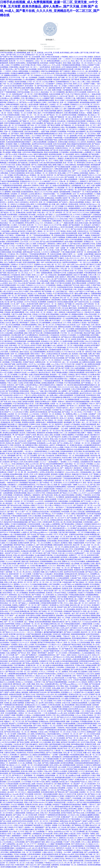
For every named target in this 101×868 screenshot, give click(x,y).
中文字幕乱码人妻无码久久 (80, 94)
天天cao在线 (56, 65)
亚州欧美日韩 (84, 318)
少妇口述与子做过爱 (27, 518)
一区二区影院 (62, 375)
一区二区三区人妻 (39, 115)
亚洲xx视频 (62, 173)
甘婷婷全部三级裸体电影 (48, 618)
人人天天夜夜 (83, 414)
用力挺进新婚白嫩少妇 (41, 460)
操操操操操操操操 (82, 329)
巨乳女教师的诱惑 (83, 277)
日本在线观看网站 (57, 576)
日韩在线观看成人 (75, 653)
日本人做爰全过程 (80, 260)
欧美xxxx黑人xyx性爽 (26, 645)
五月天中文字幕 (15, 78)
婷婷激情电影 (19, 57)
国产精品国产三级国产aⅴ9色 (45, 798)
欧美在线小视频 (47, 229)
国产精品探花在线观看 (77, 75)
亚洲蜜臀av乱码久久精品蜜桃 (21, 289)
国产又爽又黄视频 (25, 426)
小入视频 (50, 117)
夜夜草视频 (16, 192)
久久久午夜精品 (74, 462)
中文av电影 (37, 763)
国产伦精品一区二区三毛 (42, 437)
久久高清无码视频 (12, 638)
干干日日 (67, 514)
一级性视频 (41, 183)
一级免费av (63, 462)
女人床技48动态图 (62, 595)
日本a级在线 (61, 121)
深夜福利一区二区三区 (65, 345)
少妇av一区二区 (41, 61)
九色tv (67, 258)
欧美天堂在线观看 (60, 144)
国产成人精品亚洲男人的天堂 (16, 719)
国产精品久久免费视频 (36, 447)
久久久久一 (44, 462)
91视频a (43, 537)
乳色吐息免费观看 (87, 194)
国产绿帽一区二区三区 (66, 78)
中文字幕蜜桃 (18, 358)
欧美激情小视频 (12, 144)
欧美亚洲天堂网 (33, 304)
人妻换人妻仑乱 (48, 852)
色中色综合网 (48, 834)
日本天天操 (30, 503)
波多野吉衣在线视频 (69, 115)
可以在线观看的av (41, 645)
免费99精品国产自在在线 (43, 217)
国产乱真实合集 (58, 366)
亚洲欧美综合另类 (26, 146)
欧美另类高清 (14, 661)
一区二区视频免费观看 (64, 194)
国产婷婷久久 (26, 449)
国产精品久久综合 (29, 694)
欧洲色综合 (70, 530)
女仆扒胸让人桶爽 (44, 364)
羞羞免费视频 (41, 541)
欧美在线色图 (32, 510)
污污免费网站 (16, 65)
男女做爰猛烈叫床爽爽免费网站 (55, 487)
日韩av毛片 (75, 198)
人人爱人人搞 (17, 798)
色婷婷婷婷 (71, 487)
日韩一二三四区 (78, 107)
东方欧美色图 (80, 125)
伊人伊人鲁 (88, 59)
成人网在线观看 (73, 343)
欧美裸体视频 (12, 215)
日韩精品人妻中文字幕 (64, 84)
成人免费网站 (15, 98)
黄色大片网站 (39, 564)
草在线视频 (71, 132)
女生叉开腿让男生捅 (28, 65)
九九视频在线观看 (41, 318)
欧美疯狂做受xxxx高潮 (88, 80)
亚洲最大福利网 (24, 543)
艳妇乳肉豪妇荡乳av (55, 734)
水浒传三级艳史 (79, 800)
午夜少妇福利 (37, 167)
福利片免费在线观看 (24, 138)
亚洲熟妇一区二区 (41, 88)
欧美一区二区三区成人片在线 (49, 250)
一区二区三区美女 (73, 620)
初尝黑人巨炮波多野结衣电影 (34, 499)
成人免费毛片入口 (7, 447)
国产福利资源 (35, 458)
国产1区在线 (32, 535)
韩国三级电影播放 (27, 134)
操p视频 (13, 206)
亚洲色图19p (54, 605)
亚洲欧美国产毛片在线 (72, 285)
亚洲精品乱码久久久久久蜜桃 (61, 107)
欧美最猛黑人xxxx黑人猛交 (20, 237)
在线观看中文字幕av (54, 426)
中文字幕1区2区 (70, 352)
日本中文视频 (64, 605)
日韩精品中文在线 (83, 146)
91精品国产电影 (8, 177)
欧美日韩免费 (34, 105)
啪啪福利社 (30, 61)
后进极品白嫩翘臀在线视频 (20, 73)
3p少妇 (45, 331)
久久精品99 (56, 543)
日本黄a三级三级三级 (49, 607)
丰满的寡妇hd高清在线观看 (76, 121)
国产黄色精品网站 (68, 524)
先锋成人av (84, 537)
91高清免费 (48, 670)
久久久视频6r (67, 321)
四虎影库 (12, 63)
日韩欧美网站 (14, 67)
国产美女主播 (38, 333)
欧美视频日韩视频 (52, 433)
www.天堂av (55, 364)
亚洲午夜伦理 (53, 767)
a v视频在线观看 (13, 221)
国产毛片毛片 (9, 260)
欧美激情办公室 (18, 377)
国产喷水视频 (83, 100)
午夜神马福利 (58, 190)
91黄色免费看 (73, 557)
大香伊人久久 (40, 84)
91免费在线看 (84, 466)
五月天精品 (17, 156)
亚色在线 (9, 555)
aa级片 (96, 522)
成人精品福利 (8, 503)
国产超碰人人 (50, 215)
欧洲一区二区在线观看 (32, 57)
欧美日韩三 (39, 794)
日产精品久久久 (8, 489)
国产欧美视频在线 (90, 647)
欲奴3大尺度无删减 (81, 275)
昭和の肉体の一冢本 (38, 354)
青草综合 (68, 474)
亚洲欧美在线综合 (76, 445)
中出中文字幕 (90, 543)
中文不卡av (33, 364)
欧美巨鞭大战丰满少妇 (54, 262)
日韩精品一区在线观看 (62, 389)
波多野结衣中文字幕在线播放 (83, 499)
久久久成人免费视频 (19, 219)
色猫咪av (60, 285)
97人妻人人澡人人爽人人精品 (80, 82)
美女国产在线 (48, 466)
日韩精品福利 (67, 582)
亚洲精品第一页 (32, 769)
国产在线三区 (12, 127)
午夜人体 (3, 551)
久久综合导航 (15, 183)
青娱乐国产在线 (83, 516)
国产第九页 (22, 653)
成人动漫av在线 (28, 798)
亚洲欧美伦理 (60, 267)
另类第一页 (75, 150)
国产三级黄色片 (65, 71)
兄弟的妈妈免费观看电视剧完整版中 (19, 142)
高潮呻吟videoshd (40, 264)
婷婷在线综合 (44, 445)
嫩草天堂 (16, 323)
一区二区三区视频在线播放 (38, 316)
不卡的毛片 (12, 811)
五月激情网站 (64, 152)
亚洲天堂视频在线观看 (12, 123)
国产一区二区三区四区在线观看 (66, 591)
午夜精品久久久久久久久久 (44, 75)
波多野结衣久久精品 (89, 775)
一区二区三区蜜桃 (68, 329)
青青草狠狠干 (24, 323)
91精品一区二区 (26, 115)
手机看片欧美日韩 (50, 526)
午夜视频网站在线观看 (56, 393)
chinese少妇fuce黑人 (31, 159)
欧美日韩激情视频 (53, 314)
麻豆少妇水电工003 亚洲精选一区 (28, 736)
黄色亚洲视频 (52, 748)
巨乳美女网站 (92, 541)
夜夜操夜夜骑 (79, 726)
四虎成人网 (10, 443)
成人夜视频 (75, 564)
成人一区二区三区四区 (32, 377)
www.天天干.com (84, 493)
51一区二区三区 (6, 775)
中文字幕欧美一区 (93, 848)
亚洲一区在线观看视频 (9, 713)
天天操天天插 (86, 576)
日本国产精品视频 (17, 136)
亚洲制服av (21, 387)
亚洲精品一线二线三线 (38, 175)
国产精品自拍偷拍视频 (14, 80)
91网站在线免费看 (39, 289)
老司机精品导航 (16, 697)
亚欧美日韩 (68, 545)
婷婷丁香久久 (54, 838)
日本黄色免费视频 (69, 724)
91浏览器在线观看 (80, 707)
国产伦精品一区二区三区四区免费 (25, 815)
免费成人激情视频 (22, 692)
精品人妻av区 (23, 316)
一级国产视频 (45, 132)
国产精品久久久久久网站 (69, 493)
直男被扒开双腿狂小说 (46, 778)
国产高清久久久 (95, 181)
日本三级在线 (87, 798)
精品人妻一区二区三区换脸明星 (16, 125)
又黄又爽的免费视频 (41, 94)
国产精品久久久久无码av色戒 (58, 219)
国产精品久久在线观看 (72, 632)
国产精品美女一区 (92, 599)
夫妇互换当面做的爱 (32, 132)
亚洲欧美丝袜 (21, 213)
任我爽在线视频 (6, 252)
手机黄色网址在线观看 (39, 393)
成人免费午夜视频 (32, 618)
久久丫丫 (32, 273)
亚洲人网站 (41, 497)
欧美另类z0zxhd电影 (62, 663)
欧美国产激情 (32, 213)
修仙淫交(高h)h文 (89, 246)
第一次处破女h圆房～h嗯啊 (68, 485)
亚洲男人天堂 (67, 437)
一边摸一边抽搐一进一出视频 (65, 248)
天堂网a (13, 487)
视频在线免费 (69, 223)
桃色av (56, 823)
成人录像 (52, 204)
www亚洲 (19, 476)
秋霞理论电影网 (28, 84)
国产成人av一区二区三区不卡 (37, 387)
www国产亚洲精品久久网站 (37, 102)
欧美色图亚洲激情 (48, 792)
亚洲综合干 (59, 360)
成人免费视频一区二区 (40, 179)
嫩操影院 (70, 275)
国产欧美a (23, 102)
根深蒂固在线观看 (55, 154)
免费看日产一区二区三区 (78, 555)
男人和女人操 (58, 522)
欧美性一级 (28, 281)
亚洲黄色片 (70, 281)
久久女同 (15, 412)
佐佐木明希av (37, 358)
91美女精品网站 (71, 100)
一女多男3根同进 (44, 67)
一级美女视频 (34, 343)
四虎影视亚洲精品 (41, 451)
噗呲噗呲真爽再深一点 (57, 318)
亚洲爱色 (15, 645)
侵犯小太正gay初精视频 (54, 842)
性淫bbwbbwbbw (39, 802)
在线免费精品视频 (76, 152)
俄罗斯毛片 (59, 424)
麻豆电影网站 (43, 159)
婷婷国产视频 (67, 300)
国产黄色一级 (12, 512)
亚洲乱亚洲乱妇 (16, 726)
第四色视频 (28, 140)
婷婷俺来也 (88, 321)
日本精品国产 (42, 244)
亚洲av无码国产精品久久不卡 (62, 680)
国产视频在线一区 (61, 117)
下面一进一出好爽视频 (29, 78)
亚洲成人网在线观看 (23, 165)
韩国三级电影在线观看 (76, 279)
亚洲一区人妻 (45, 227)
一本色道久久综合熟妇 (23, 514)
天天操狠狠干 (50, 84)
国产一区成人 (21, 304)
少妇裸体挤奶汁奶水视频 (27, 215)
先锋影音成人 (22, 537)
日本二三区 (64, 433)
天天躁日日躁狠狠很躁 (17, 173)
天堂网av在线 (80, 665)
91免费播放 (59, 761)
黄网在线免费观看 (54, 61)
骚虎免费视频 (51, 800)
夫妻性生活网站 (10, 753)
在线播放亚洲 (78, 90)
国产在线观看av (75, 391)
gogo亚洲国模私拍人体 (64, 215)
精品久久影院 (85, 285)
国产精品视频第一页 (76, 225)
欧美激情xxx (77, 323)
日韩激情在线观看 (14, 115)
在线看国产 (93, 414)
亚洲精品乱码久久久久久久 (30, 181)
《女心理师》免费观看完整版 (70, 429)
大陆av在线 (48, 771)
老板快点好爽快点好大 (43, 402)
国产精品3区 (89, 183)
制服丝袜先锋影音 (58, 622)
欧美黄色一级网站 (35, 420)
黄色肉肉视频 (5, 570)
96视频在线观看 (91, 665)
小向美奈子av (21, 796)
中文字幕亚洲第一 (85, 67)
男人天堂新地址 (22, 254)
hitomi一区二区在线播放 (67, 609)
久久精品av (28, 715)
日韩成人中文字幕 (29, 156)
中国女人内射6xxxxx (44, 65)
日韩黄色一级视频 (51, 825)
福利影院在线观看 (19, 406)
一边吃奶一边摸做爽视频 (68, 331)
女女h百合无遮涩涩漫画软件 (14, 86)
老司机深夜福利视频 (25, 597)
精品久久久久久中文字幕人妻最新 (81, 57)
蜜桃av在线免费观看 (36, 171)
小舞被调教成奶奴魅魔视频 (26, 150)
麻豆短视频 (48, 171)
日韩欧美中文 (31, 248)
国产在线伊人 (64, 202)
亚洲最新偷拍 (16, 420)
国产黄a (58, 368)
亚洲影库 (54, 491)
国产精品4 (61, 175)
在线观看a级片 (25, 221)
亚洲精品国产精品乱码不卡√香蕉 (80, 597)
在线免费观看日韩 (49, 578)
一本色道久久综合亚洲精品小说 (43, 109)
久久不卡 (61, 399)
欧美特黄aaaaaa (60, 832)
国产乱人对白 (46, 570)
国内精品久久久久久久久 (30, 780)
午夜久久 (72, 219)
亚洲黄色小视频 (67, 543)
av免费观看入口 (89, 152)
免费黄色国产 (91, 491)
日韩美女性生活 (83, 231)
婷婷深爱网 (5, 267)
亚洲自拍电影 (24, 391)
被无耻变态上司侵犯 (25, 231)
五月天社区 (24, 242)
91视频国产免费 (48, 98)
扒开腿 (79, 352)
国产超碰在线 (23, 163)
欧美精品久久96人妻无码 (78, 142)
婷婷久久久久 (78, 84)
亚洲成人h (86, 578)
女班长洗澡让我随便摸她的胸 (33, 152)
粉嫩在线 (23, 298)
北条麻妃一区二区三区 (33, 431)
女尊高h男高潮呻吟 (13, 242)
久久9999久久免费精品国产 (83, 215)
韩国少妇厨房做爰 (53, 57)
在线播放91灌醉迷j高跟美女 (59, 200)
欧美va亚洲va (54, 765)
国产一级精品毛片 (67, 468)
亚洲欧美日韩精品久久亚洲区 (54, 796)
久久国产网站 (23, 375)
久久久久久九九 (84, 485)
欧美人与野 (57, 329)
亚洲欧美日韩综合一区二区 (65, 148)
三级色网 (82, 179)
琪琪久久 (39, 327)
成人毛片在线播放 (92, 832)
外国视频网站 (81, 219)
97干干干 (34, 844)
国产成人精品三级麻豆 (27, 491)
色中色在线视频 (31, 69)
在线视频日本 (52, 142)
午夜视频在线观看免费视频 (71, 65)
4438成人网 (86, 171)
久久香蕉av (92, 416)
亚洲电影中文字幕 (60, 273)
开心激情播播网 (45, 323)
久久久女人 (25, 584)
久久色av (12, 246)
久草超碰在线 (16, 275)
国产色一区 (15, 520)
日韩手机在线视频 (23, 92)
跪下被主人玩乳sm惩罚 (61, 628)
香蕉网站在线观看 (28, 422)
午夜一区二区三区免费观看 (12, 84)
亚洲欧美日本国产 (17, 478)
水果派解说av (12, 485)
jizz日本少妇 (35, 464)
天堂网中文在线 (35, 424)
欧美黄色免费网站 (53, 256)
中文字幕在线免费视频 (72, 383)
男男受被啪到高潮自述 (27, 348)
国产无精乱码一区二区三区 (83, 505)
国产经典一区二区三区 (90, 69)
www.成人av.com (45, 129)
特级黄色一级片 (70, 613)
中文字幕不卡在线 (39, 782)
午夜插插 (21, 790)
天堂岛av (85, 65)
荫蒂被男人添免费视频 (58, 132)
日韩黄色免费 (47, 522)
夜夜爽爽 (78, 657)
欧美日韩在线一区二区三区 (17, 738)
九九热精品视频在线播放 (39, 584)
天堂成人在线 (43, 732)
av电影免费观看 (49, 480)
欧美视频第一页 (46, 298)
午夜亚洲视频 (63, 709)
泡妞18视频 (83, 354)
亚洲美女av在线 (6, 834)
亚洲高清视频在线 (49, 686)
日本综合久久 (8, 217)
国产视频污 (14, 267)
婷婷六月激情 (26, 275)
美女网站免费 (16, 335)
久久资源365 (79, 838)
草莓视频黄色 (18, 281)
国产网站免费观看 (11, 129)
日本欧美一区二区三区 (71, 734)
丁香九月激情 (29, 746)
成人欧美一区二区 (78, 480)
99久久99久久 (35, 92)
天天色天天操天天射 (52, 156)
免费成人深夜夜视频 (81, 173)
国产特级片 (15, 134)
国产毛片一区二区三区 (17, 100)
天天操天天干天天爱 (53, 817)
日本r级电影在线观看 (41, 765)
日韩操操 (8, 312)
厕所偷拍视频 (95, 410)
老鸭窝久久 (94, 447)
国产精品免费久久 (20, 200)
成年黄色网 (35, 742)
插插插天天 (84, 181)
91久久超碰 (22, 129)
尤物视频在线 (82, 115)
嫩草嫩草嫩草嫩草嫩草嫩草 (85, 188)
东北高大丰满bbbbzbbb (15, 397)
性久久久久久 (75, 258)
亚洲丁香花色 (81, 358)
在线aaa (15, 402)
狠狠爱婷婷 (57, 589)
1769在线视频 (77, 798)
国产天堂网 (66, 368)
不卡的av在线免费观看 (25, 487)
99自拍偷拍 (86, 616)
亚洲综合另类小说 (44, 69)
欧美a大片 (64, 418)
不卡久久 (42, 672)
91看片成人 (24, 105)
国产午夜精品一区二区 (61, 136)
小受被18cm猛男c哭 (75, 86)
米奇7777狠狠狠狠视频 (8, 92)
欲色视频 (57, 435)
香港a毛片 (58, 310)
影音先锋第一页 (31, 86)
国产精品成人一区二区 (52, 547)
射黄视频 (96, 321)
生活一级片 (67, 264)
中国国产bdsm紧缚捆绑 (65, 850)
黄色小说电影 (90, 96)
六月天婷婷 (22, 225)
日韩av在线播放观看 (50, 306)
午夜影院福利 (27, 269)
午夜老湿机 (93, 607)
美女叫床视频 (62, 597)
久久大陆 (98, 163)
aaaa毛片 (36, 269)
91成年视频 (64, 314)
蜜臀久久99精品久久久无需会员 (20, 190)
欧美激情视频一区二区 (39, 630)
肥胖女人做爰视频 (43, 707)
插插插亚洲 (41, 433)
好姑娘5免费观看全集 (92, 535)
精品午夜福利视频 (86, 690)
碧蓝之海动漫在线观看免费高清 (81, 156)
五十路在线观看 (69, 154)
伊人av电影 (14, 107)
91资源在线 (53, 788)
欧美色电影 (45, 63)
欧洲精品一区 (60, 414)
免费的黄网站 (57, 221)
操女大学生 (13, 283)
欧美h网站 (69, 431)
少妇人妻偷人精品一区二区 (61, 339)
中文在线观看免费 (40, 699)
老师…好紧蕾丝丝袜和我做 (74, 535)
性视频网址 (41, 775)
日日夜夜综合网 (80, 395)
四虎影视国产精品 (51, 140)
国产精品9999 (56, 437)
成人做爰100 (57, 661)
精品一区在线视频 (72, 686)
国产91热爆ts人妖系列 (81, 526)
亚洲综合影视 (73, 204)
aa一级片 (98, 291)
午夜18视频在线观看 (39, 190)
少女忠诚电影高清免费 (48, 728)
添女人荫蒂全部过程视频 (66, 715)
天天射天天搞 (5, 420)
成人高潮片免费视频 (17, 703)
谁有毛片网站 (44, 744)
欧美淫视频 (32, 219)
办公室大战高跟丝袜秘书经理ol (86, 366)
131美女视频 (53, 532)
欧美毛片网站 (67, 458)
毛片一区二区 (86, 258)
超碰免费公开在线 (76, 136)
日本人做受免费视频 (78, 368)
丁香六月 (27, 395)
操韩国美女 (52, 244)
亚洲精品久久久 (13, 102)
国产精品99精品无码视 (45, 86)
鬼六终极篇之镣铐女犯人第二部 (52, 624)
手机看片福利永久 (63, 408)
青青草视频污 (95, 171)
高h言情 (69, 377)
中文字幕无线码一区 (74, 626)
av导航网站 (64, 57)
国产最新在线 (49, 123)
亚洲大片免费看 (53, 539)
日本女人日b (21, 690)
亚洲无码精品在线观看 (22, 701)
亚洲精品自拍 (44, 721)
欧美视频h (6, 362)
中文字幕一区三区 (94, 159)
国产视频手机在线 (11, 528)
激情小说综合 (24, 352)
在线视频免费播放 (92, 595)
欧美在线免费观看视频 (43, 622)
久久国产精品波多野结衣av (81, 397)
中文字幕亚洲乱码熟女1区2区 (63, 294)
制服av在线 (12, 730)
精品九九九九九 (42, 676)
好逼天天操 (66, 703)
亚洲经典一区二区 (36, 429)
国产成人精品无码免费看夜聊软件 (52, 242)
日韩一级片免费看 (28, 318)
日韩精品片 (79, 524)
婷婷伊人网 (92, 248)
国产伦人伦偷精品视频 (39, 165)
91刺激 (97, 250)
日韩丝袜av (27, 505)
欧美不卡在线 (34, 408)
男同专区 (49, 628)
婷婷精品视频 (92, 252)
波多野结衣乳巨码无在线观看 (42, 144)
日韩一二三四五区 (65, 59)
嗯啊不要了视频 (32, 129)
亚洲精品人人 (74, 181)
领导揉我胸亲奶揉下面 (17, 628)
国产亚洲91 (77, 422)
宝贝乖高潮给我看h (61, 75)
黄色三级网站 (5, 524)
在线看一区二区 (56, 404)
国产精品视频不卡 (74, 773)
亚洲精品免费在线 (9, 138)
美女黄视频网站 (13, 121)
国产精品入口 (6, 329)
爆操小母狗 (28, 333)
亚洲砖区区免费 (91, 744)
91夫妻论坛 (88, 765)
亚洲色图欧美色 (42, 838)
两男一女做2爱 (94, 769)
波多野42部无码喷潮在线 (67, 140)
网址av (7, 107)
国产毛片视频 (20, 69)
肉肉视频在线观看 (84, 165)
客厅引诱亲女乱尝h (78, 844)
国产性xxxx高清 (12, 154)
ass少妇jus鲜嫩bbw (49, 82)
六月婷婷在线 (14, 352)
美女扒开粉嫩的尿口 (33, 607)
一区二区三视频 (19, 503)
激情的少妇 (84, 267)
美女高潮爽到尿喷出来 (19, 510)
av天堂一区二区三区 (34, 82)
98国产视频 (30, 578)
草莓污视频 (96, 418)
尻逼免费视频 (78, 321)
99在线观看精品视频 (77, 755)
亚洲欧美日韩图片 (37, 526)
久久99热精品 (21, 204)
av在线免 (87, 345)
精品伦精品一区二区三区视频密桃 (53, 92)
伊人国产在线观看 (66, 759)
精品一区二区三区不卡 (70, 129)
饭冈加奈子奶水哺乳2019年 (70, 742)
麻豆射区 (34, 233)
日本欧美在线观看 (34, 524)
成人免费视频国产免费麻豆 (22, 179)
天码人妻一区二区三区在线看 (71, 269)
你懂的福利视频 (41, 356)
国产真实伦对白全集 (50, 327)
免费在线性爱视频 (62, 210)
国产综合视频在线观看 (63, 167)
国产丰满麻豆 (59, 258)
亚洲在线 (9, 269)
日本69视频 (76, 327)
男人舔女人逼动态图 (35, 466)
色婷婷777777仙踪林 (34, 441)
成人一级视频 (29, 622)
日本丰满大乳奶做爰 (94, 514)
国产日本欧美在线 (61, 279)
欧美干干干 (26, 856)
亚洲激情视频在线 (63, 82)
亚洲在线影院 (87, 418)
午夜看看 (32, 497)
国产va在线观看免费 (92, 852)
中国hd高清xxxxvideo (25, 154)
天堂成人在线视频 (20, 854)
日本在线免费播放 (77, 240)
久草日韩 (21, 339)
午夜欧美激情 (20, 865)
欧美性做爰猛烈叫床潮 (50, 854)
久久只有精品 (37, 136)
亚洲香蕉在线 (53, 331)
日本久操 (42, 163)
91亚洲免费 (63, 846)
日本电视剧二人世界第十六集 (65, 98)
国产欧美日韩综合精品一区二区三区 (17, 732)
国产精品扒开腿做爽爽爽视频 (89, 497)
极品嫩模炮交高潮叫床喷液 (16, 59)
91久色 (44, 73)
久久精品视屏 (9, 171)
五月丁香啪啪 (94, 474)
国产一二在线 (20, 655)
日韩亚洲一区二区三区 (12, 780)
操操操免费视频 (32, 366)
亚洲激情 (97, 476)
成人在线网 (62, 767)
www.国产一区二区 (26, 75)
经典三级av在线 (83, 591)
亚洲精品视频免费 (48, 383)
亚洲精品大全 (89, 242)
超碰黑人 (81, 809)
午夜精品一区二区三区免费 (23, 113)
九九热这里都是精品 (80, 161)
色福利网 (11, 589)
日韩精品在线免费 (53, 493)
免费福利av (28, 495)
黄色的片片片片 (31, 730)
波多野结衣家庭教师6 (70, 262)
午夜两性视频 (58, 138)
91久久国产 (24, 439)
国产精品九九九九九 (64, 717)
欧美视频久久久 (67, 692)
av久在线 (23, 416)
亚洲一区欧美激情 (75, 589)
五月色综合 (38, 686)
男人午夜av (49, 505)
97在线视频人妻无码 (82, 435)
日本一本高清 (30, 312)
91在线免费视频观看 (71, 138)
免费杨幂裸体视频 (93, 562)
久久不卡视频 (83, 684)
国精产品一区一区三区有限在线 (57, 829)
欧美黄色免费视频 (67, 763)
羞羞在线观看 (23, 424)
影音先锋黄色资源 (55, 478)
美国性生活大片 (81, 206)
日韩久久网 (92, 275)
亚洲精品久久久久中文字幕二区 (82, 105)
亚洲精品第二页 (13, 167)
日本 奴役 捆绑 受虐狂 (70, 308)
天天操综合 (12, 254)
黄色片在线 (54, 640)
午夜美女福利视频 (50, 111)
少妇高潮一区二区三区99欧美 (18, 414)
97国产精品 (53, 599)
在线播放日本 (52, 302)
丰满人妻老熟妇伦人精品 (56, 127)
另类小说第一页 (92, 458)
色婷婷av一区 (94, 173)
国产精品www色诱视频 (36, 719)
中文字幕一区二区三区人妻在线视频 (20, 580)
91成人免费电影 (12, 653)
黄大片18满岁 (60, 100)
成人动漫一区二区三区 (92, 545)
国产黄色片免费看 (54, 125)
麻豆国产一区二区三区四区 (58, 653)
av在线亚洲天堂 (57, 323)
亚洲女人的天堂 (6, 323)
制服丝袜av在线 (15, 287)
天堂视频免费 (67, 90)
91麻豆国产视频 (37, 670)
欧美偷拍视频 (63, 491)
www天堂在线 (34, 414)
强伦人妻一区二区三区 (46, 325)
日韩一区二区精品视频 (40, 281)
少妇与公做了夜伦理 (67, 96)
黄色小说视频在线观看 (47, 489)
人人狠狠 (3, 564)
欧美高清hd (53, 316)
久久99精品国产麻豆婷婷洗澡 (13, 277)
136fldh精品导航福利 (41, 530)
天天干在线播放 (58, 514)
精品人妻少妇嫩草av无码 (84, 387)
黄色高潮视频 (59, 574)
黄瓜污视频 (67, 63)
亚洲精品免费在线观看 (93, 210)
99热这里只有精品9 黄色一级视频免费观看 (65, 208)
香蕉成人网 (19, 530)
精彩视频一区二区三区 (27, 360)
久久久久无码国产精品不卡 (20, 250)
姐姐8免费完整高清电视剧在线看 (47, 846)
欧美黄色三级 (66, 354)
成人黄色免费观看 (92, 71)
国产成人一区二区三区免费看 (27, 456)
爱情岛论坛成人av (44, 819)
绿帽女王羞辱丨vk (63, 244)
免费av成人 (96, 773)
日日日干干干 (36, 73)
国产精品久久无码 (17, 462)
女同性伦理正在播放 (79, 618)
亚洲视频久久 (41, 539)
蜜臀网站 (6, 308)
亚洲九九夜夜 (56, 129)
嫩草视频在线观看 (39, 636)
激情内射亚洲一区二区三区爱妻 (20, 574)
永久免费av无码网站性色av (71, 699)
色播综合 (96, 113)
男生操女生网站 (69, 221)
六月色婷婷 (28, 530)
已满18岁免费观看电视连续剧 (87, 724)
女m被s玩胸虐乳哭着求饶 (44, 555)
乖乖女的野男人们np (32, 223)
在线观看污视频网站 (49, 597)
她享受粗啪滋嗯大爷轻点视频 (33, 613)
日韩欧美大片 (55, 119)
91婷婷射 (10, 499)
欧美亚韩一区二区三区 (64, 213)
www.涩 (12, 248)
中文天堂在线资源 (12, 146)
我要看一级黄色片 (58, 402)
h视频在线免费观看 (17, 431)
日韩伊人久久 (5, 510)
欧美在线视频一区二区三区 (55, 775)
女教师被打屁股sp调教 (93, 568)
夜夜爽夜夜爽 (83, 308)
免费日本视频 (57, 90)
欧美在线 (66, 310)
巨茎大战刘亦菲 (22, 208)
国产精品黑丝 (25, 240)
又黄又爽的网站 (19, 665)
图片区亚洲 (10, 599)
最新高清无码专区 (37, 90)
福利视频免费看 (65, 192)
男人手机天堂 (27, 246)
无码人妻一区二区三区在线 (69, 298)
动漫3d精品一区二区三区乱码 (83, 63)
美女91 (72, 408)
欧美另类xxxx (55, 227)
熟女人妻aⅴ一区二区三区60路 (82, 61)
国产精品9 (27, 358)
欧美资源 (64, 557)
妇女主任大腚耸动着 (93, 341)
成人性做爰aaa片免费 (73, 775)
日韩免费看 (6, 314)
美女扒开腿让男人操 (42, 518)
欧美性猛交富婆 (66, 256)
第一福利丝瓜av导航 (89, 352)
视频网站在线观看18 (12, 75)
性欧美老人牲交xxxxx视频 (54, 447)
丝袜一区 (73, 516)
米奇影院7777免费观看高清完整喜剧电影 (52, 730)
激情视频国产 (40, 827)
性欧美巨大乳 (90, 312)
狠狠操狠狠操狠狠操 (19, 480)
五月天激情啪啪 (6, 159)
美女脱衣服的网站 (89, 451)
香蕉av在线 (54, 439)
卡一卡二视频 (83, 836)
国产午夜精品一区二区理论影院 (75, 190)
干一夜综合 (7, 96)
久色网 (94, 237)
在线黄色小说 (78, 431)
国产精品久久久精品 (94, 264)
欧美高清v (11, 385)
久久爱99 (77, 410)
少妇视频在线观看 (55, 350)
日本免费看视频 (75, 501)
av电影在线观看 (16, 663)
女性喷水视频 (28, 383)
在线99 (13, 204)
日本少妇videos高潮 (11, 348)
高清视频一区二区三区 (90, 657)
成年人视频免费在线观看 (72, 109)
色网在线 (62, 312)
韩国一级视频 (57, 724)
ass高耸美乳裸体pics (32, 385)
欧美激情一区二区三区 (32, 624)
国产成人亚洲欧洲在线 (66, 599)
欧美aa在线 (51, 73)
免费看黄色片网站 (32, 445)
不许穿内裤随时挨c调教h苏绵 (53, 113)
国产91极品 (31, 416)
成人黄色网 (67, 659)
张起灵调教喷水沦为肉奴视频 (25, 838)
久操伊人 (33, 507)
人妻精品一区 (37, 206)
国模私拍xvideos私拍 (67, 838)
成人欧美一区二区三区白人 (10, 90)
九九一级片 (86, 186)
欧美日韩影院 (20, 618)
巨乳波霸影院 (54, 746)
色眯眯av (44, 647)
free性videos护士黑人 (36, 709)
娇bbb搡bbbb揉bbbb (39, 748)
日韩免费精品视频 (7, 568)
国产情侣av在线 (9, 707)
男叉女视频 (73, 672)
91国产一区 (27, 119)
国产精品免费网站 (54, 692)
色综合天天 (12, 208)
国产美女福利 (12, 597)
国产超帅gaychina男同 (45, 535)
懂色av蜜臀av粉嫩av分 (56, 165)
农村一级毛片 (77, 676)
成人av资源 (72, 117)
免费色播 (81, 210)
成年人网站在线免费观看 (69, 179)
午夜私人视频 (58, 161)
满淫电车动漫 (60, 549)
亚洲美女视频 (63, 142)
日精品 (19, 343)
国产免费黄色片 (32, 655)
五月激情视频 (44, 640)
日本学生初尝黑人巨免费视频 (38, 200)
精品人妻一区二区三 (55, 264)
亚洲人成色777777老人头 (84, 111)
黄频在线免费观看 (34, 792)
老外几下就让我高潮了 (78, 541)
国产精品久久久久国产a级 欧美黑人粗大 (20, 117)
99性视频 (78, 69)
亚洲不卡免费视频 (59, 237)
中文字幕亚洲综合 (7, 341)
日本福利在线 (32, 778)
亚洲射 (85, 468)
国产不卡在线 (86, 501)
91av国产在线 (64, 823)
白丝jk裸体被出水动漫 (82, 449)
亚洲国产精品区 (29, 362)
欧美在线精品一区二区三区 (37, 711)
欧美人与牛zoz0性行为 (67, 134)
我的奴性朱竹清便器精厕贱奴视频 (78, 402)
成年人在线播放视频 (27, 657)
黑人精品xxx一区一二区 (86, 250)
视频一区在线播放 (72, 267)
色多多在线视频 (21, 82)
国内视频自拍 (57, 757)
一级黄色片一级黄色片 (9, 790)
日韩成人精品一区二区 (93, 711)
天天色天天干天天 (38, 667)
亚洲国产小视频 (89, 84)
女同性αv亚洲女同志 (39, 395)
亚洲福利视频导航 (33, 63)
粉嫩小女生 (87, 753)
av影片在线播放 (10, 379)
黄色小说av (40, 684)
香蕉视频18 (39, 632)
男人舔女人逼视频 (45, 366)
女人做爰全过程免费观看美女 (60, 186)
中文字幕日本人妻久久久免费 (26, 244)
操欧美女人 (53, 159)
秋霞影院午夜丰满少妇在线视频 (53, 358)
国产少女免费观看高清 (30, 335)
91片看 (20, 148)
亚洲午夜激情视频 (29, 262)
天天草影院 (7, 111)
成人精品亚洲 (37, 836)
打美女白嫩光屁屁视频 (42, 601)
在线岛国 (79, 246)
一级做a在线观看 (54, 233)
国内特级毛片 (86, 761)
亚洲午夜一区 (52, 175)
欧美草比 (14, 408)
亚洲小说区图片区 (53, 418)
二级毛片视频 (92, 206)
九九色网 (91, 375)
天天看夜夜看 (46, 724)
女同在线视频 (52, 541)
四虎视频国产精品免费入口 (29, 483)
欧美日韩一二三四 (41, 713)
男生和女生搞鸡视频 (54, 510)
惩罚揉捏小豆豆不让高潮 (88, 343)
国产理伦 (3, 499)
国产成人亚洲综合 (33, 169)
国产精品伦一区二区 (54, 115)
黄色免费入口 (27, 260)
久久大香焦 (90, 140)
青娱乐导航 (27, 314)
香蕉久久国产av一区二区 (45, 360)
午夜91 (67, 240)
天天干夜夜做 (61, 231)
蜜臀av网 (18, 260)
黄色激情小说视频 (57, 474)
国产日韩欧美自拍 (77, 670)
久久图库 (14, 225)
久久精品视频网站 (29, 80)
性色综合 (42, 256)
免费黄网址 (55, 865)
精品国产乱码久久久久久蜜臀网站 (88, 609)
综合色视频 (81, 140)
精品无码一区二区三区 (77, 491)
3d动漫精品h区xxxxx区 (23, 848)
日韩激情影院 (47, 221)
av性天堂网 (4, 352)
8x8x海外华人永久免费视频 (87, 439)
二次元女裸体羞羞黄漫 (34, 331)
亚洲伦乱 (34, 788)
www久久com (66, 61)
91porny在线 (88, 271)
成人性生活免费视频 (94, 132)
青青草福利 (81, 163)
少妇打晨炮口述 (53, 102)
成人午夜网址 (34, 96)
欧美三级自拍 (44, 439)
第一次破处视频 (29, 599)
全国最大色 (76, 167)
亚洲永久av (49, 657)
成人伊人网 (21, 730)
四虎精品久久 (83, 127)
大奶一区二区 (12, 296)
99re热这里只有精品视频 (67, 439)
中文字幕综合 (29, 370)
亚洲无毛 (27, 667)
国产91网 (14, 441)
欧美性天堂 (21, 676)
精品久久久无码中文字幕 (36, 493)
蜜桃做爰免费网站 (88, 429)
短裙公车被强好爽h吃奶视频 (29, 256)
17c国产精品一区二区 (93, 368)
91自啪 (19, 246)
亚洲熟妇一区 (20, 177)
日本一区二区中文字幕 (54, 582)
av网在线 (14, 231)
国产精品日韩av (8, 69)
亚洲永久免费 (72, 231)
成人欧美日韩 (92, 586)
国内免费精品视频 (78, 744)
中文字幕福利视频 (60, 348)
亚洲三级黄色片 (61, 277)
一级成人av (72, 291)
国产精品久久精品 (92, 572)
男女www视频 (68, 861)
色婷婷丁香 (67, 198)
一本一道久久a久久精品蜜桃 (89, 262)
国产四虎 (54, 867)
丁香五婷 (54, 553)
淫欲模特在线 (66, 80)
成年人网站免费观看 (72, 856)
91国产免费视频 (43, 121)
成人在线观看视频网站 (46, 188)
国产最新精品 (12, 339)
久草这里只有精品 (85, 200)
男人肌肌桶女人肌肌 (88, 564)
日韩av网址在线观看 (53, 580)
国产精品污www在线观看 (16, 331)
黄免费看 (58, 198)
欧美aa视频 (69, 242)
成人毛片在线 (87, 377)
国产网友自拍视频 (47, 258)
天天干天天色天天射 (8, 165)
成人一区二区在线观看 (70, 362)
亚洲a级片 (88, 225)
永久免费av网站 (11, 368)
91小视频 (76, 460)
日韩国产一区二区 (14, 472)
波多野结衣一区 (67, 784)
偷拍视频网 (62, 275)
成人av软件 (64, 156)
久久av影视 (10, 838)
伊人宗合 (96, 645)
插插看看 (35, 661)
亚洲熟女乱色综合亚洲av (52, 246)
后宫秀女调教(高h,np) (21, 175)
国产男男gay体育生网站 (70, 466)
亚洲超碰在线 (6, 422)
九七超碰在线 (39, 503)
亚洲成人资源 (8, 88)
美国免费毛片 (12, 316)
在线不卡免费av (23, 867)
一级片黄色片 (59, 507)
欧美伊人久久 (95, 146)
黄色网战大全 (69, 111)
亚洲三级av (52, 356)
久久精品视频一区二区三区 (64, 188)
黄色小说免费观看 (82, 503)
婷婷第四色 (33, 389)
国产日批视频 (49, 310)
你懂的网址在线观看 (82, 584)
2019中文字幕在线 (31, 302)
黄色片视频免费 (92, 618)
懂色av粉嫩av (88, 408)
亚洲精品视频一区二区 (24, 235)
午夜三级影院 (90, 441)
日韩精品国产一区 (78, 192)
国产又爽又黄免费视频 (11, 188)
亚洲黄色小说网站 (91, 478)
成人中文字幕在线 (24, 595)
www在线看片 (85, 399)
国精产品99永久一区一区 (48, 304)
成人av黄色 (35, 640)
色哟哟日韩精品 (65, 564)
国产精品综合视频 (9, 150)
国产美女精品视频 (55, 412)
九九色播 (91, 703)
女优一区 (76, 194)
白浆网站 (15, 109)
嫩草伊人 (61, 111)
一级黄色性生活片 (47, 169)
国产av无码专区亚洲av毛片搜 (78, 607)
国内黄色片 (78, 468)
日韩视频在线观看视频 (71, 757)
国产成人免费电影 (9, 526)
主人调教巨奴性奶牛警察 (42, 260)
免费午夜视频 (23, 408)
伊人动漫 (48, 90)
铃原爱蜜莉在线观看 (24, 761)
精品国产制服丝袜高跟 (47, 148)
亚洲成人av (83, 159)
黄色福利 (24, 194)
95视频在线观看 (8, 856)
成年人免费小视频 (48, 283)
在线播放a (38, 578)
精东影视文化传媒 (48, 761)
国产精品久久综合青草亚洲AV (58, 630)
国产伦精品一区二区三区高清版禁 (51, 611)
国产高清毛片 (6, 757)
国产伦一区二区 (39, 582)
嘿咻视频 (34, 732)
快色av (59, 786)
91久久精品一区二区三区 (61, 568)
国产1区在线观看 (29, 356)
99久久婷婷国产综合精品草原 (18, 728)
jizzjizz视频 (82, 688)
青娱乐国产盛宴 (89, 333)
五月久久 (34, 121)
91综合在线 (91, 98)
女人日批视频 (95, 302)
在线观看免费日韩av (86, 138)
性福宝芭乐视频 (49, 194)
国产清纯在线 (39, 267)
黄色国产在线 (62, 607)
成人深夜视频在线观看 (68, 765)
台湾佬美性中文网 (94, 283)
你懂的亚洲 (10, 470)
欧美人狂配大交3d (72, 356)
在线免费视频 (19, 333)
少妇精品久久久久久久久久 (20, 643)
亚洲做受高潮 (54, 179)
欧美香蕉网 (28, 198)
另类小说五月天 (31, 865)
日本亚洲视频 (31, 59)
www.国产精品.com (67, 584)
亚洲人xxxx (36, 275)
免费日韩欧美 (81, 98)
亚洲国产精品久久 (82, 148)
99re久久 (3, 597)
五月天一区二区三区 (48, 240)
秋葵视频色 (41, 248)
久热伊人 (28, 136)
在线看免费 (82, 728)
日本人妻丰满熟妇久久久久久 (31, 98)
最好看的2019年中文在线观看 (47, 59)
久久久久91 (52, 566)
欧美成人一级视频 (86, 113)
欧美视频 (37, 383)
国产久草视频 (85, 167)
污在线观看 (68, 161)
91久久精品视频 (78, 59)
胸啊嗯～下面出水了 (64, 636)
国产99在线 (57, 670)
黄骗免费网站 (16, 771)
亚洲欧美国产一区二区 (92, 90)
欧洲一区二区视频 (55, 676)
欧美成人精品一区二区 (48, 786)
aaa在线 (47, 119)
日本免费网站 (41, 840)
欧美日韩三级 (90, 177)
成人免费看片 (63, 391)
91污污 (81, 771)
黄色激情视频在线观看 (88, 102)
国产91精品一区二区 (75, 306)
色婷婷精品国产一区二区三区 (23, 94)
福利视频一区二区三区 (14, 572)
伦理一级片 (75, 420)
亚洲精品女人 (92, 121)
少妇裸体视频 (76, 296)
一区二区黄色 (79, 96)
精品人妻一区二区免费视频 (35, 832)
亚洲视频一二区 (79, 711)
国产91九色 (65, 94)
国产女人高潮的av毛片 (65, 443)
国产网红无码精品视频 (63, 296)
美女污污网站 (24, 412)
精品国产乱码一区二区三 (28, 67)
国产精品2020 (66, 337)
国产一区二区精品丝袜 (49, 275)
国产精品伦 (96, 156)
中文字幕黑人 (10, 235)
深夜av (54, 570)
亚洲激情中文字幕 (46, 661)
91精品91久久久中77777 (76, 441)
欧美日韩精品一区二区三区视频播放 (75, 404)
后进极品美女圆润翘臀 (75, 273)
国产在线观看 (91, 613)
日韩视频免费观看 (7, 294)
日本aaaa (20, 198)
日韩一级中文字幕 (67, 119)
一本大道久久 (29, 451)
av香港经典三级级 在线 (21, 562)
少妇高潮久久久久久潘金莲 (78, 682)
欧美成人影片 (64, 782)
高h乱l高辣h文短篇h (82, 223)
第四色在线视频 (63, 541)
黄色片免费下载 (84, 233)
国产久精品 (38, 726)
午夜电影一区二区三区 (82, 443)
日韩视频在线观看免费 (52, 333)
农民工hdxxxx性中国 (78, 264)
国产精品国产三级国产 (66, 780)
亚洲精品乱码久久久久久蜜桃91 (36, 705)
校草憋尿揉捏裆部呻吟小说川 (90, 661)
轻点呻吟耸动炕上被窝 (73, 175)
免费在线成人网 (65, 821)
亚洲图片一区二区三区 (55, 711)
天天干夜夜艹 (25, 90)
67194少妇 (26, 640)
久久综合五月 (82, 73)
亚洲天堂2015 (52, 840)
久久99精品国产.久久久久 (49, 181)
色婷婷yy (18, 856)
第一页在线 (8, 113)
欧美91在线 (30, 173)
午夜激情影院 (20, 578)
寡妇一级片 (41, 262)
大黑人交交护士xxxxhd (10, 291)
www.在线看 (89, 640)
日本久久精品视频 (7, 333)
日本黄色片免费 (10, 626)
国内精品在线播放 (14, 551)
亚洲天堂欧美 (56, 67)
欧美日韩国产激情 (54, 811)
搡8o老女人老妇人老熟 (35, 399)
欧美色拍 (27, 321)
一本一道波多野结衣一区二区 (55, 719)
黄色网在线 (91, 142)
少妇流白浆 (41, 215)
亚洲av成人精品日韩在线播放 (66, 73)
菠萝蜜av (17, 584)
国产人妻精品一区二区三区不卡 (44, 231)
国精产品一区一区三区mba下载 (32, 279)
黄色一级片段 (88, 483)
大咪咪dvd (14, 264)
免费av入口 (59, 109)
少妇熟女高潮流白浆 (53, 354)
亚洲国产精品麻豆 (56, 63)
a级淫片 (52, 445)
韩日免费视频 (17, 252)
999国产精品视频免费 (89, 424)
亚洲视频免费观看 (81, 530)
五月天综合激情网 (14, 782)
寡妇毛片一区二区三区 (85, 117)
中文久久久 (16, 306)
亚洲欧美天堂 (70, 796)
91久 (42, 223)
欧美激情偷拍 (56, 512)
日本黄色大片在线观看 (68, 335)
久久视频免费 (7, 300)
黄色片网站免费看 (51, 391)
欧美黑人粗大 (28, 217)
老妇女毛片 (91, 707)
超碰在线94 (27, 186)
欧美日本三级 (82, 794)
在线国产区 (80, 364)
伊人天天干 (12, 399)
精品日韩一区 (78, 545)
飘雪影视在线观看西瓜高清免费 (62, 69)
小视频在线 (73, 379)
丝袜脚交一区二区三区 (87, 792)
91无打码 (79, 408)
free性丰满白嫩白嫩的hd (89, 208)
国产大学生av (77, 377)
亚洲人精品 (64, 183)
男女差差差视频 (55, 813)
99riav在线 (22, 283)
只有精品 (11, 82)
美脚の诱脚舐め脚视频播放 (24, 751)
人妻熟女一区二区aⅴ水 (26, 713)
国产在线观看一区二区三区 (74, 177)
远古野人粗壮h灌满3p (17, 620)
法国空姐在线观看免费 (69, 233)
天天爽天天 (38, 757)
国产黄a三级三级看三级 (14, 140)
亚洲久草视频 (82, 339)
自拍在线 (31, 161)
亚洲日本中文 (92, 92)
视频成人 (61, 159)
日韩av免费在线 (71, 165)
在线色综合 (55, 260)
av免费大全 (25, 532)
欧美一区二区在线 (77, 271)
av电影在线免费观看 (16, 647)
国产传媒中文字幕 (7, 57)
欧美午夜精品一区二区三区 (14, 321)
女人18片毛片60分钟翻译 (61, 217)
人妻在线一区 (59, 751)
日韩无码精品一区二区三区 (40, 576)
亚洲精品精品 (50, 198)
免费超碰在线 (70, 366)
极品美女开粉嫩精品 (59, 626)
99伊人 (45, 441)
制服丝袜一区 (62, 385)
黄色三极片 (38, 113)
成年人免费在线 (62, 204)
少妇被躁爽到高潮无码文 (92, 445)
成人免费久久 (8, 507)
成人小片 (34, 759)
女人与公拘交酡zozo (7, 842)
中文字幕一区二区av (77, 640)
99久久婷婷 (21, 285)
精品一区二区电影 (61, 86)
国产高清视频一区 (48, 291)
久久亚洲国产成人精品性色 (44, 370)
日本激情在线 (34, 163)
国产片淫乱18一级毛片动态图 (39, 107)
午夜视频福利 (19, 549)
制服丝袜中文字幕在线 (80, 474)
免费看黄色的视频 (86, 298)
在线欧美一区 (37, 246)
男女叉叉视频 (28, 453)
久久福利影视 (69, 206)
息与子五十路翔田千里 (31, 227)
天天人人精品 (69, 603)
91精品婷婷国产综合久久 (75, 312)
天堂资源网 (8, 501)
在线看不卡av (80, 221)
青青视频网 (12, 456)
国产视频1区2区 (68, 649)
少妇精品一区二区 (56, 105)
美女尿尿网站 (45, 271)
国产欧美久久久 (72, 406)
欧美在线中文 (5, 663)
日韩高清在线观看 (18, 111)
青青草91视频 (12, 387)
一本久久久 (30, 632)
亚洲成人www (38, 146)
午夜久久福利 (12, 383)
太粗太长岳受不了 (44, 626)
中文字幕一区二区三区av (13, 119)
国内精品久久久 (84, 574)
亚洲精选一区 (6, 134)
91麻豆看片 (5, 287)
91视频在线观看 (79, 543)
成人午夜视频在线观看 (18, 535)
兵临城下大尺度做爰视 (72, 424)
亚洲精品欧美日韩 (71, 574)
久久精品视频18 (35, 71)
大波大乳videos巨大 (85, 655)
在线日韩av (80, 304)
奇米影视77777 (75, 576)
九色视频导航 (72, 593)
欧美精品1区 (5, 183)
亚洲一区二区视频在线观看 (70, 102)
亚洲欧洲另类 (5, 771)
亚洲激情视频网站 (47, 562)
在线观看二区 (16, 194)
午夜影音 (53, 121)
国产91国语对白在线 (82, 302)
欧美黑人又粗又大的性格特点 (19, 202)
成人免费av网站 (52, 395)
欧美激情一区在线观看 (81, 437)
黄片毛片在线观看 (33, 298)
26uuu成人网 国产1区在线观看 (23, 794)
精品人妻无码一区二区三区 (29, 271)
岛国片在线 (73, 210)
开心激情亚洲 (78, 489)
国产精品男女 (16, 846)
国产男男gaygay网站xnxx (28, 188)
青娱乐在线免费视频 (51, 152)
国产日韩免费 (11, 350)
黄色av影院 (30, 204)
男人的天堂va (28, 572)
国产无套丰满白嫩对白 (30, 744)
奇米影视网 (65, 512)
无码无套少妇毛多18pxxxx (34, 196)
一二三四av (36, 449)
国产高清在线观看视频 (17, 773)
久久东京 (16, 566)
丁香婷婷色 (87, 495)
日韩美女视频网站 (68, 435)
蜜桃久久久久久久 (78, 71)
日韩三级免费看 (38, 123)
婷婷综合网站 (93, 528)
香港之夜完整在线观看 (41, 638)
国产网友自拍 (83, 123)
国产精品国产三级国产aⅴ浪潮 (23, 310)
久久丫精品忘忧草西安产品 (44, 751)
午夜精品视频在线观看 (19, 516)
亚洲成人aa (44, 269)
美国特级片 (32, 707)
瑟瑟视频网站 (26, 306)
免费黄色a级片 (41, 422)
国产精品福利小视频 (30, 148)
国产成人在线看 (6, 821)
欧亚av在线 (79, 119)
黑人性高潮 (68, 522)
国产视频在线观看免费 (14, 640)
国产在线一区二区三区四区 (37, 125)
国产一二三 (77, 171)
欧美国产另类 (83, 827)
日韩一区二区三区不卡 (58, 518)
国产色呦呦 (36, 138)
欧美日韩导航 (87, 645)
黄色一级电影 (96, 643)
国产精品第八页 (38, 547)
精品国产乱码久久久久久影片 (39, 208)
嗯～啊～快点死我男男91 (87, 196)
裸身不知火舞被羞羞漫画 (50, 71)
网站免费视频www (12, 759)
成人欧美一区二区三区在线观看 (66, 123)
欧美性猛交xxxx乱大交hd (85, 674)
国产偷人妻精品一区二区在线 (52, 420)
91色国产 (68, 798)
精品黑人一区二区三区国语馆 (65, 370)
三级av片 (25, 343)
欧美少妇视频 (45, 343)
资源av (44, 57)
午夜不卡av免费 (17, 314)
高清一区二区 (41, 312)
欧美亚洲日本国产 (7, 557)
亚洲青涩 (56, 690)
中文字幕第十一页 (90, 412)
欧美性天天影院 (36, 345)
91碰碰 (67, 576)
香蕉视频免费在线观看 (73, 381)
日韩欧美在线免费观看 (77, 372)
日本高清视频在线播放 (8, 196)
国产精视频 (68, 711)
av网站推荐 (28, 557)
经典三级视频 (69, 726)
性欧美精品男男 (48, 167)
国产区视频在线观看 (92, 566)
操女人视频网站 (8, 514)
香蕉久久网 (8, 582)
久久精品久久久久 (55, 645)
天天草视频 (59, 383)
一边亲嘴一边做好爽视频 (85, 254)
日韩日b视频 (52, 387)
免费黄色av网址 (72, 414)
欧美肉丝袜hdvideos (10, 717)
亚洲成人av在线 (39, 580)
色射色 (50, 589)
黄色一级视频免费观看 (45, 273)
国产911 (92, 823)
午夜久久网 (44, 663)
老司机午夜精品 (41, 117)
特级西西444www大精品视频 (68, 196)
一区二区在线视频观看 (41, 470)
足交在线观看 (39, 310)
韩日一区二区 (5, 337)
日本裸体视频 (88, 522)
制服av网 (42, 294)
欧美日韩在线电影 (85, 237)
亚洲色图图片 (54, 462)
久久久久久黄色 (22, 466)
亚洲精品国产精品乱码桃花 (72, 645)
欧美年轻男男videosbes (77, 709)
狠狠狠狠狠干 (34, 728)
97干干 (3, 325)
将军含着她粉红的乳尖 (48, 385)
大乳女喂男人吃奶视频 (20, 96)
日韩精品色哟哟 (91, 337)
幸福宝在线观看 (65, 150)
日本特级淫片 (30, 840)
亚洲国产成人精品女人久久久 (90, 350)
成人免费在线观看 (54, 557)
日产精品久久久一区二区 (84, 476)
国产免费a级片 (50, 667)
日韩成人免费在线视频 (20, 71)
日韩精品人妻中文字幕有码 (60, 271)
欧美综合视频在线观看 (66, 302)
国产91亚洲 (12, 761)
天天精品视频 (26, 123)
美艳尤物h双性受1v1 (60, 528)
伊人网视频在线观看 (76, 314)
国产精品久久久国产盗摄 (85, 291)
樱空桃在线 (17, 684)
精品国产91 (19, 443)
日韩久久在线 (43, 788)
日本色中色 (90, 163)
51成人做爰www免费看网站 (51, 524)
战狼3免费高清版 (28, 88)
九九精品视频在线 (85, 557)
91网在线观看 (91, 520)
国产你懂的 (67, 88)
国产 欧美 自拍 (6, 402)
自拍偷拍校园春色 (27, 192)
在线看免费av (19, 850)
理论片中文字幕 (16, 613)
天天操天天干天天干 (26, 264)
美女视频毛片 (60, 472)
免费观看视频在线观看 (45, 80)
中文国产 (67, 842)
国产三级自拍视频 (95, 327)
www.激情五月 (33, 372)
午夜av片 (92, 404)
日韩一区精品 (78, 289)
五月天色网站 (21, 399)
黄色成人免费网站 (60, 406)
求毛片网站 (78, 451)
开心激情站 (65, 547)
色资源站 (75, 354)
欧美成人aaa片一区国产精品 (80, 325)
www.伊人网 (39, 111)
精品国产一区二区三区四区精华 (85, 759)
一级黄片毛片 (8, 156)
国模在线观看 (58, 545)
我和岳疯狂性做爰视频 (54, 163)
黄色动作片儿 (8, 358)
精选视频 (93, 277)
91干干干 (70, 173)
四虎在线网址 (21, 63)
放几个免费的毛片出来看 (13, 262)
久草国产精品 (23, 107)
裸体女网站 (71, 277)
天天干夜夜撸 (29, 277)
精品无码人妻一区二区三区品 (18, 273)
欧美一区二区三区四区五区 (52, 362)
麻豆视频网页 (81, 132)
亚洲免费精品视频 (43, 150)
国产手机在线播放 (42, 478)
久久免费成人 (5, 636)
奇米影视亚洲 (91, 395)
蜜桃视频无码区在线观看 (36, 690)
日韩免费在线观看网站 (57, 281)
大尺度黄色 (58, 852)
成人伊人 (94, 697)
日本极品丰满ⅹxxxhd (62, 325)
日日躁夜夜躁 (51, 285)
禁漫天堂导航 (71, 146)
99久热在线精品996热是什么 (20, 308)
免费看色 (38, 362)
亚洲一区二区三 (91, 125)
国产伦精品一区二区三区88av (86, 134)
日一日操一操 (61, 416)
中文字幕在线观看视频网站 (90, 198)
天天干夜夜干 (19, 827)
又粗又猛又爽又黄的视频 (67, 532)
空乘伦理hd (17, 88)
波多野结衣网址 (79, 341)
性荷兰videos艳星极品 (25, 601)
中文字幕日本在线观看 (63, 283)
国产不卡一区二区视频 (81, 551)
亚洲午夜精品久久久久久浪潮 (39, 337)
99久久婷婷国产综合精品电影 (55, 146)
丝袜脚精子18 (89, 289)
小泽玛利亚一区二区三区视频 (53, 206)
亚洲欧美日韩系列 (28, 846)
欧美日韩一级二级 (73, 537)
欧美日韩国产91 (91, 372)
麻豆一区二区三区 (92, 88)
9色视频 (33, 807)
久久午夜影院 (85, 150)
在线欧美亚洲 (88, 119)
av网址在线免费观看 (39, 142)
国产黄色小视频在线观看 (51, 763)
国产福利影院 (23, 296)
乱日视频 (61, 559)
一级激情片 (93, 437)
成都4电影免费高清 (55, 88)
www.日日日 (20, 229)
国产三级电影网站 (82, 78)
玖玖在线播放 (95, 584)
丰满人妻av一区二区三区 (46, 213)
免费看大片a (35, 240)
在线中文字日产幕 (23, 526)
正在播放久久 (31, 545)
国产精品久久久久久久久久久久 (14, 632)
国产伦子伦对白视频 (93, 221)
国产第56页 (54, 150)
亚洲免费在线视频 (13, 240)
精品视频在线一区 (53, 183)
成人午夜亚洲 (20, 248)
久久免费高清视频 (92, 179)
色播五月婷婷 (8, 451)
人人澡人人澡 (49, 279)
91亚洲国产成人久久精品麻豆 (62, 410)
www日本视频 (5, 478)
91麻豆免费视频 (12, 381)
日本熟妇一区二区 (70, 360)
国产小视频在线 (93, 659)
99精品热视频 (78, 345)
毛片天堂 (3, 115)
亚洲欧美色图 (41, 219)
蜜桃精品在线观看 (65, 327)
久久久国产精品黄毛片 (47, 408)
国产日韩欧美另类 (86, 757)
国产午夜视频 (86, 383)
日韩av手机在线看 (91, 314)
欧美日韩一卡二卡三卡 (17, 61)
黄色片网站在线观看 (79, 283)
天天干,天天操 (59, 535)
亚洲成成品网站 (60, 235)
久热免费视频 (5, 846)
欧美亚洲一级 (20, 445)
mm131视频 (92, 161)
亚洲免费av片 (63, 453)
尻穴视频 (58, 784)
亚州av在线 (4, 611)
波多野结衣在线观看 (33, 258)
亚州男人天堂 (28, 474)
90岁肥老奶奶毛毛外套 (65, 287)
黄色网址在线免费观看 (11, 433)
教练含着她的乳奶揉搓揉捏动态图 (79, 144)
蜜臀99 (50, 190)
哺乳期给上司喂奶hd (39, 589)
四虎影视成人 (21, 711)
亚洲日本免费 (5, 148)
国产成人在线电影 (17, 302)
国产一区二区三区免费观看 (14, 622)
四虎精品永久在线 (33, 813)
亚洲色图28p (93, 308)
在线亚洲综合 (81, 487)
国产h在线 (34, 250)
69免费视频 (66, 670)
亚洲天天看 (83, 348)
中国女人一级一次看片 (88, 547)
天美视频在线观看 (86, 721)
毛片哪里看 (60, 497)
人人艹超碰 (40, 391)
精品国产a (90, 688)
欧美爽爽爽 (42, 302)
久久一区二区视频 (7, 175)
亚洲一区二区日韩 (38, 321)
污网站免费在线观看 (61, 169)
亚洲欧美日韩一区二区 (33, 229)
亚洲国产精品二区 (32, 703)
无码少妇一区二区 (62, 516)
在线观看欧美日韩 (87, 462)
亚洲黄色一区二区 (79, 88)
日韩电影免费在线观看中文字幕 (26, 559)
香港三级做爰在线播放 (60, 372)
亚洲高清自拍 (34, 562)
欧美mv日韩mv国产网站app (41, 514)
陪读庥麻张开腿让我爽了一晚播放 (78, 235)
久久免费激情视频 (91, 107)
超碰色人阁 (85, 410)
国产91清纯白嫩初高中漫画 (35, 842)
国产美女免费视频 (12, 391)
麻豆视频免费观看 (18, 312)
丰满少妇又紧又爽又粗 (14, 453)
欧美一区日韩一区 (70, 163)
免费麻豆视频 (17, 152)
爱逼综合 (70, 449)
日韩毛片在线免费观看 (8, 343)
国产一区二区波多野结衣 (47, 551)
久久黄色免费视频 (42, 204)
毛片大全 (14, 148)
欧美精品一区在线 (26, 460)
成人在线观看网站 (62, 694)
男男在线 (18, 489)
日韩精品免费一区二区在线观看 (22, 418)
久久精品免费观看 (63, 578)
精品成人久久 (36, 221)
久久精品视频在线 (24, 127)
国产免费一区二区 (59, 620)
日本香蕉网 (37, 597)
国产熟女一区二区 (72, 738)
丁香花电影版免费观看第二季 (43, 235)
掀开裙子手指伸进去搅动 (47, 643)
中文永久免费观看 (74, 767)
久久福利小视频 (54, 451)
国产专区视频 (70, 358)
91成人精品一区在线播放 (35, 863)
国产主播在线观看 (50, 399)
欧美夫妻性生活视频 (32, 462)
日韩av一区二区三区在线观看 (36, 177)
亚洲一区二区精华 (23, 210)
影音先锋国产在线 (87, 713)
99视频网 (66, 105)
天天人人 (8, 464)
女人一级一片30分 (18, 329)
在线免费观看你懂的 (7, 848)
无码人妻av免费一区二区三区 (21, 547)
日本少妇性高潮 (21, 161)
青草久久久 (16, 449)
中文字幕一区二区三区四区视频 (72, 333)
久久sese (9, 562)
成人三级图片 (79, 599)
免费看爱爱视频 (83, 651)
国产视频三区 (24, 121)
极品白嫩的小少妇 (49, 345)
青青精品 (24, 420)
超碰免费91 (60, 616)
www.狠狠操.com (40, 418)
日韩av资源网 (76, 842)
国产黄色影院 (74, 829)
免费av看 (91, 354)
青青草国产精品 (19, 545)
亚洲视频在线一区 (63, 445)
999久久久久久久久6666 (55, 177)
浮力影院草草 (64, 539)
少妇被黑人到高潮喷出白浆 (48, 78)
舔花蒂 (74, 339)
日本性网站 (61, 667)
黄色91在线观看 (51, 499)
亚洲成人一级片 (91, 202)
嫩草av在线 (30, 339)
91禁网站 (82, 129)
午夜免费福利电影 (91, 273)
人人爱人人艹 (58, 223)
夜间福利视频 (78, 522)
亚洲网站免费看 (72, 237)
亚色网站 (50, 296)
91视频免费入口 (88, 269)
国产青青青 (76, 80)
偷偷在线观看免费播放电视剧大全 (46, 134)
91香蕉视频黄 (12, 163)
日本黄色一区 (72, 416)
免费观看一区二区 (45, 528)
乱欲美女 (20, 196)
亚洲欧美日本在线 (17, 746)
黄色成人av (5, 169)
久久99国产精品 (71, 678)
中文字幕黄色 (14, 298)
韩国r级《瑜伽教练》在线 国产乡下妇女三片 (39, 476)
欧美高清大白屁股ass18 (55, 352)
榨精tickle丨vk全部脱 (85, 316)
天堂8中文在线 (88, 229)
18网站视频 (4, 173)
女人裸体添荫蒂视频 (39, 127)
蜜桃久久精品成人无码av (73, 834)
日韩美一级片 (44, 186)
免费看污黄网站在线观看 (38, 296)
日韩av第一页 (64, 181)
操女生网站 (60, 240)
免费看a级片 (44, 105)
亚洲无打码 (53, 173)
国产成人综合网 (77, 229)
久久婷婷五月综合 (58, 859)
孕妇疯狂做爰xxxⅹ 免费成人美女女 (86, 287)
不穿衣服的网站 (32, 100)
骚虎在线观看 (5, 304)
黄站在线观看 (50, 267)
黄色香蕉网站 (56, 300)
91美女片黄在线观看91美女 (62, 171)
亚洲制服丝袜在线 (54, 699)
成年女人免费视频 (81, 154)
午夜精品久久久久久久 (64, 489)
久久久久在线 (34, 242)
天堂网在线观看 (11, 601)
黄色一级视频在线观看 (59, 836)
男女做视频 (7, 152)
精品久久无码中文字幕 (34, 773)
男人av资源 (50, 248)
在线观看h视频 (34, 603)
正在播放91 (35, 649)
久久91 (36, 528)
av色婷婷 (84, 310)
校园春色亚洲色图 (49, 210)
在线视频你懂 (76, 186)
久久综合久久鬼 (73, 815)
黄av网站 (57, 466)
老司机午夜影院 (38, 140)
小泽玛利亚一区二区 (47, 414)
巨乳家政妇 (49, 223)
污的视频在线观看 (7, 665)
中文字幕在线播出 (65, 825)
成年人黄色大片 (25, 167)
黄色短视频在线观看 (83, 456)
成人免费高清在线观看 (87, 362)
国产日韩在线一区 (91, 304)
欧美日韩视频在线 (80, 586)
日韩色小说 (30, 111)
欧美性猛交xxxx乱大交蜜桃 (67, 316)
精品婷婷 (57, 80)
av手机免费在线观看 (85, 678)
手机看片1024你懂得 (32, 329)
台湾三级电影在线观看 (70, 67)
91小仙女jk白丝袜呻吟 (90, 622)
